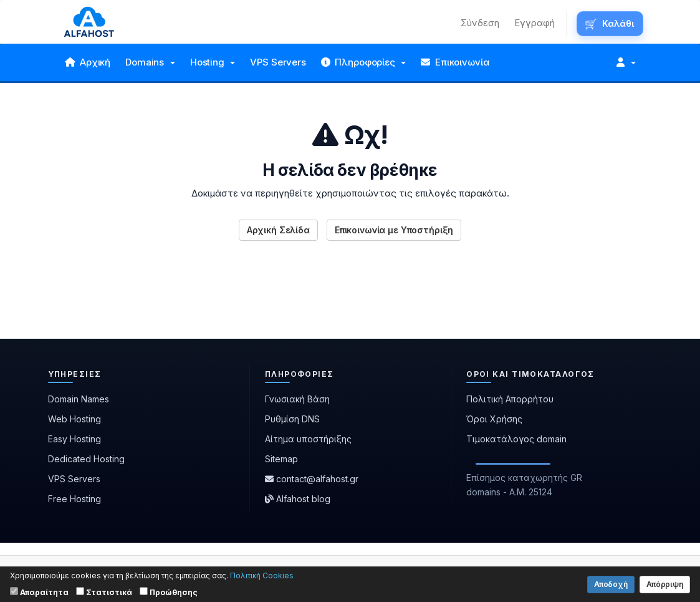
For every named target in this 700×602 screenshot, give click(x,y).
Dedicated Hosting (86, 459)
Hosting (213, 62)
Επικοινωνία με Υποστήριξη (394, 230)
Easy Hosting (74, 439)
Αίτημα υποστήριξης (308, 439)
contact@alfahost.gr (312, 479)
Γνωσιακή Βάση (297, 399)
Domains (150, 62)
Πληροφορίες (364, 62)
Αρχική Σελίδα (278, 230)
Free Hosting (74, 499)
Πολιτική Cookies (262, 575)
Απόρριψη (665, 584)
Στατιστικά (104, 592)
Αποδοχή (611, 584)
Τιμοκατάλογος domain (516, 439)
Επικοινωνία (455, 62)
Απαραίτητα (39, 592)
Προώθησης (169, 592)
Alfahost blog (298, 499)
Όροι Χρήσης (494, 419)
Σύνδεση (480, 23)
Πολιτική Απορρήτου (510, 399)
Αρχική (88, 62)
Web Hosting (74, 419)
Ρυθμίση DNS (292, 419)
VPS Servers (278, 62)
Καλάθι (618, 23)
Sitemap (281, 459)
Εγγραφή (535, 23)
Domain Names (79, 399)
